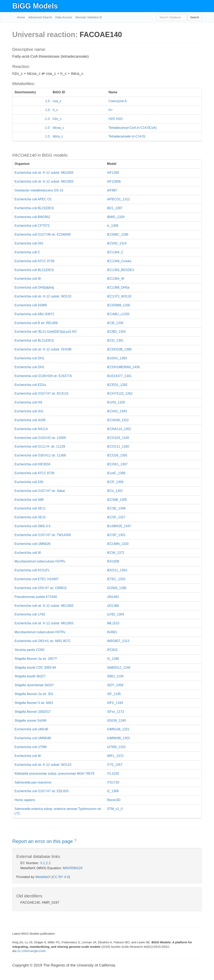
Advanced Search (40, 17)
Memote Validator (88, 17)
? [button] (75, 840)
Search (195, 17)
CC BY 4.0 (61, 877)
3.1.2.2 (45, 863)
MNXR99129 (73, 868)
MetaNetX (43, 877)
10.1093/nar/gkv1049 (31, 951)
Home (21, 17)
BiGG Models (35, 6)
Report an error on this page (43, 841)
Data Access (64, 17)
